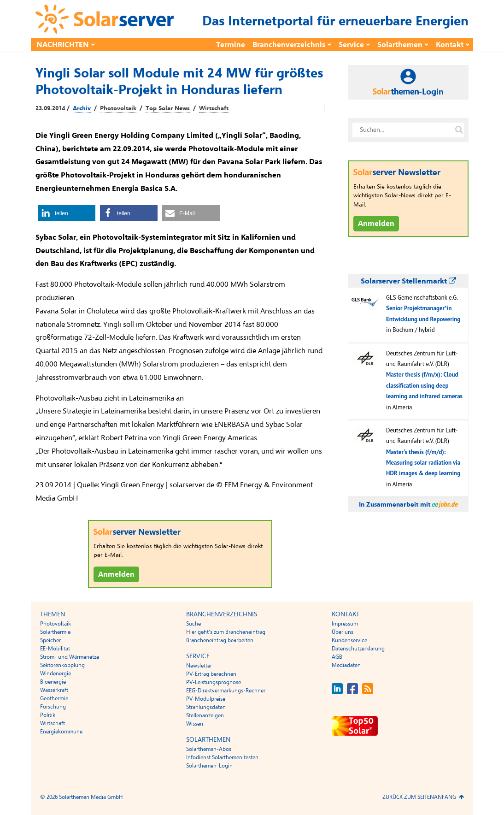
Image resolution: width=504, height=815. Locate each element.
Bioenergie (53, 682)
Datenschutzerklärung (358, 649)
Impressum (345, 624)
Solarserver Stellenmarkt (408, 281)
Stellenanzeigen (205, 715)
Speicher (50, 640)
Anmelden (116, 574)
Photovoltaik (118, 108)
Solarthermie (55, 632)
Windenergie (56, 673)
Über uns (343, 632)
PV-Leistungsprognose (214, 682)
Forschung (53, 707)
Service (351, 45)
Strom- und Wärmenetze (70, 657)
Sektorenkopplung (62, 665)
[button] (67, 213)
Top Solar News (168, 108)
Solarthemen (400, 45)
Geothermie (54, 698)
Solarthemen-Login (209, 766)
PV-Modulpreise (206, 699)
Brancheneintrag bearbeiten (220, 640)
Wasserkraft (54, 690)
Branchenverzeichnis (289, 45)
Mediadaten (346, 665)
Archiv (82, 108)
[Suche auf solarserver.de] (459, 130)
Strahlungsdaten (206, 707)
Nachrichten (63, 45)
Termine (231, 45)
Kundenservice (349, 640)
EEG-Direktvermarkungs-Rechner (226, 691)
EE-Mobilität (55, 649)
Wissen (195, 724)
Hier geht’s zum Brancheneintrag (226, 632)
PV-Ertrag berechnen (211, 674)
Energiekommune (61, 732)
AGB (337, 657)
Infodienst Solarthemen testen (222, 757)
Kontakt (450, 45)
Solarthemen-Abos (209, 749)
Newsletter (199, 666)
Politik (48, 715)
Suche (193, 624)
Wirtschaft (214, 108)
